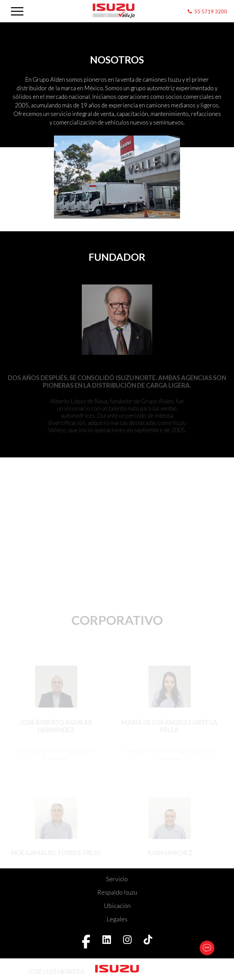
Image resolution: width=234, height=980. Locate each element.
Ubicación (117, 906)
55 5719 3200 (211, 11)
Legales (117, 919)
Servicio (117, 879)
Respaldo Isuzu (117, 892)
